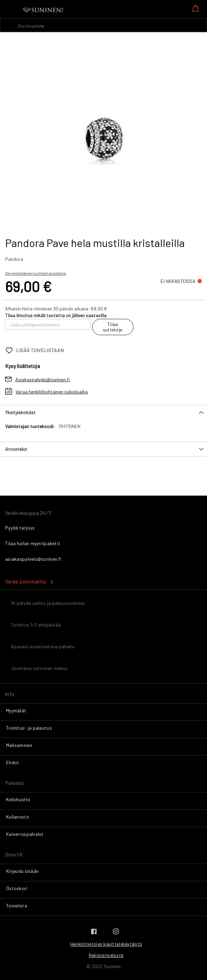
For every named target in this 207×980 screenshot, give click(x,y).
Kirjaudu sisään (22, 871)
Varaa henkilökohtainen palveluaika (52, 392)
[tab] (104, 412)
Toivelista (17, 906)
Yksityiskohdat (20, 412)
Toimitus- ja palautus (29, 728)
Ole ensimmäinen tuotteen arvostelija (36, 273)
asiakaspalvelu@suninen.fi (33, 559)
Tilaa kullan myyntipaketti (33, 543)
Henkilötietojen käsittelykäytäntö (106, 944)
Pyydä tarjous (20, 528)
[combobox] (104, 25)
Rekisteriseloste (106, 955)
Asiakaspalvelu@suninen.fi (43, 379)
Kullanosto (18, 817)
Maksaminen (19, 745)
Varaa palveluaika (25, 581)
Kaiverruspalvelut (25, 834)
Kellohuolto (18, 799)
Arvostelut (16, 449)
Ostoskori (17, 888)
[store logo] (43, 10)
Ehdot (13, 762)
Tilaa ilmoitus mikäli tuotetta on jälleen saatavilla (56, 315)
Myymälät (16, 710)
